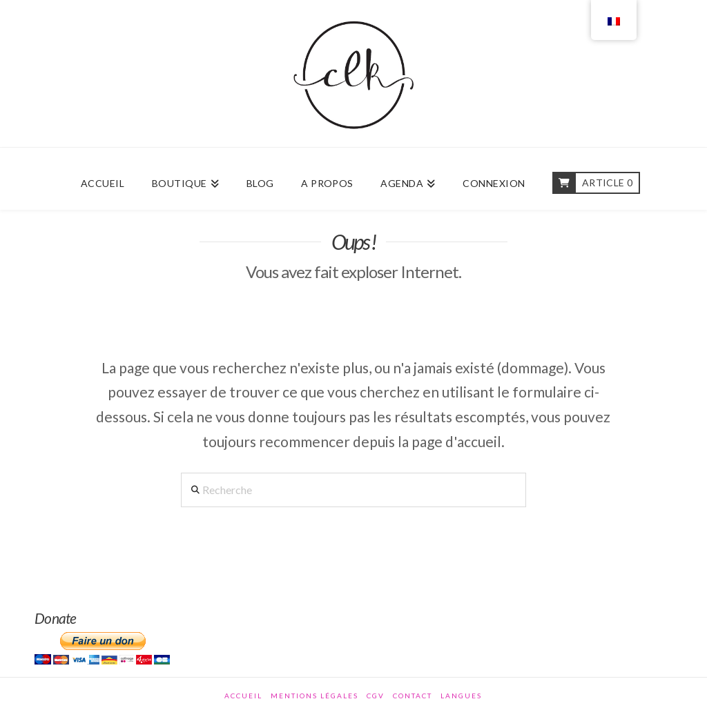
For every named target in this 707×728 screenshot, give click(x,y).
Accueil (243, 696)
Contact (413, 696)
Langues (461, 696)
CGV (376, 696)
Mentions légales (314, 696)
